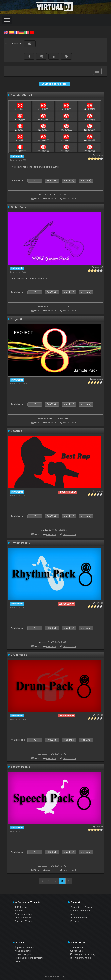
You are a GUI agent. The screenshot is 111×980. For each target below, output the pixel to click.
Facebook (77, 947)
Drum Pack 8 (19, 655)
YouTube (77, 951)
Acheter (19, 911)
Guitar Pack (18, 207)
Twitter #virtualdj (81, 958)
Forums (75, 921)
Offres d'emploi (23, 954)
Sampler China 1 (21, 95)
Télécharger (21, 907)
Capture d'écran (23, 921)
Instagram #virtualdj (83, 954)
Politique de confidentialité (29, 958)
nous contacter (23, 951)
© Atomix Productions (55, 976)
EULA (18, 961)
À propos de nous (24, 947)
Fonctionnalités (23, 914)
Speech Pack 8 (20, 767)
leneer (99, 155)
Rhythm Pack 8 (20, 543)
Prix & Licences (23, 918)
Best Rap (17, 431)
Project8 (16, 319)
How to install (69, 199)
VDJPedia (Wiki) (79, 918)
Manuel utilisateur (80, 911)
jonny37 (99, 267)
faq (72, 914)
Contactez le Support (82, 907)
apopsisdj (98, 379)
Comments (51, 199)
